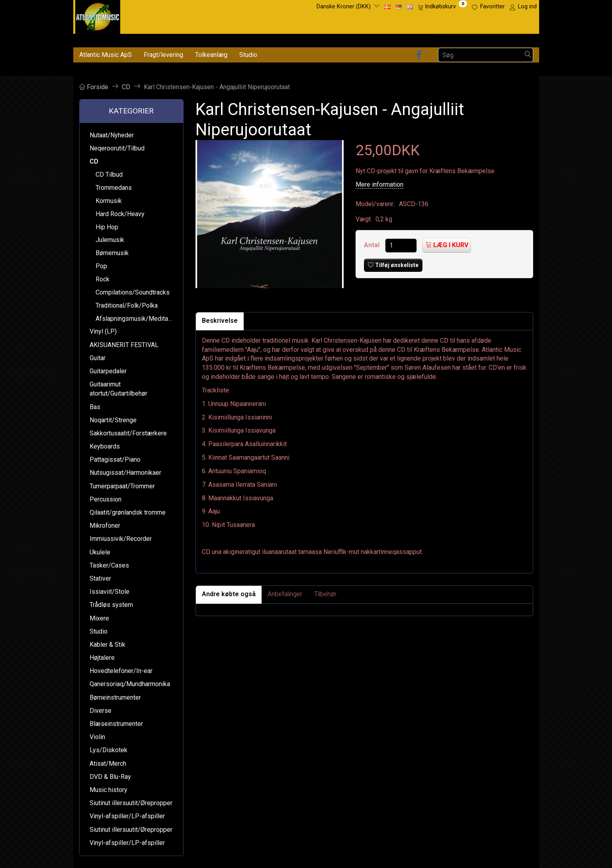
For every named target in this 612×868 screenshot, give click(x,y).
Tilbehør (325, 594)
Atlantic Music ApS (106, 55)
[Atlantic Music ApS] (98, 15)
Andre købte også (229, 594)
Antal (372, 245)
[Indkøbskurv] (442, 7)
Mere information (379, 184)
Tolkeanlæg (211, 55)
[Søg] (528, 55)
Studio (248, 55)
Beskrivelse (220, 321)
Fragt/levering (163, 55)
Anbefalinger (285, 594)
